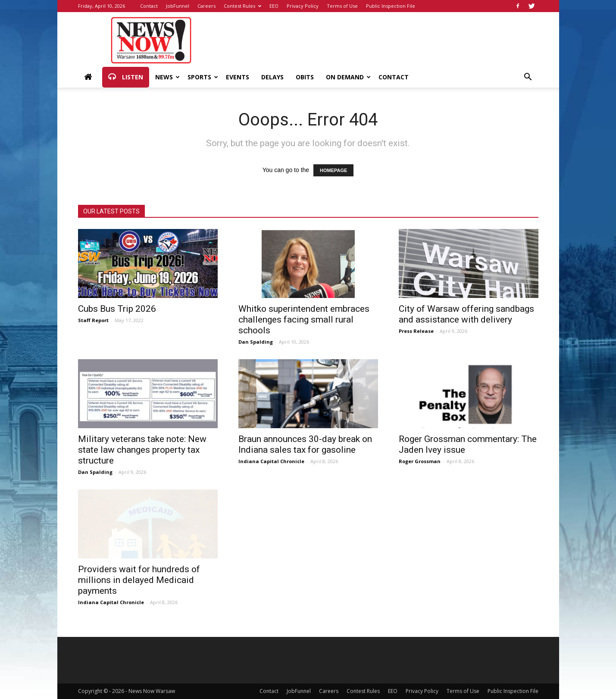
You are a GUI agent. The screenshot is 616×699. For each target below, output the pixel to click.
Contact (149, 6)
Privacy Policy (303, 6)
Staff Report (93, 320)
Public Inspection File (391, 6)
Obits (305, 77)
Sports (203, 77)
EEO (274, 6)
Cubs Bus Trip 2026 (117, 309)
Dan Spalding (256, 342)
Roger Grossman (420, 461)
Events (238, 77)
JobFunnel (178, 6)
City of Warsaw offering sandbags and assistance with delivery (466, 314)
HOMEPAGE (333, 170)
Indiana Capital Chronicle (271, 461)
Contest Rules (242, 6)
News (167, 77)
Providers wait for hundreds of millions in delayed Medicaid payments (139, 580)
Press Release (416, 331)
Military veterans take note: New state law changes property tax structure (142, 450)
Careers (206, 6)
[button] (528, 78)
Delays (272, 77)
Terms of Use (342, 6)
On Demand (348, 77)
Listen (126, 77)
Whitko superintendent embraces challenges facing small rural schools (304, 320)
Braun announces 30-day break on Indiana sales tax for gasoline (305, 444)
